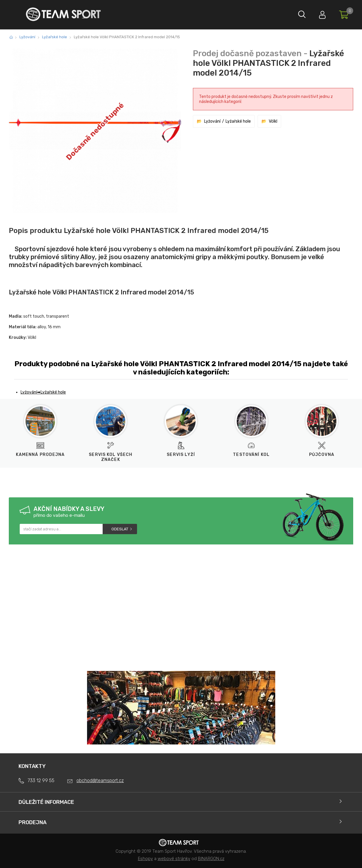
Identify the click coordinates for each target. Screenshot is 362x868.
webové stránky (174, 859)
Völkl (273, 121)
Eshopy (145, 859)
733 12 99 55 (41, 780)
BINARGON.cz (211, 859)
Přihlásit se (319, 13)
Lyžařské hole (55, 37)
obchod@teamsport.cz (100, 780)
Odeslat (120, 529)
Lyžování (27, 37)
